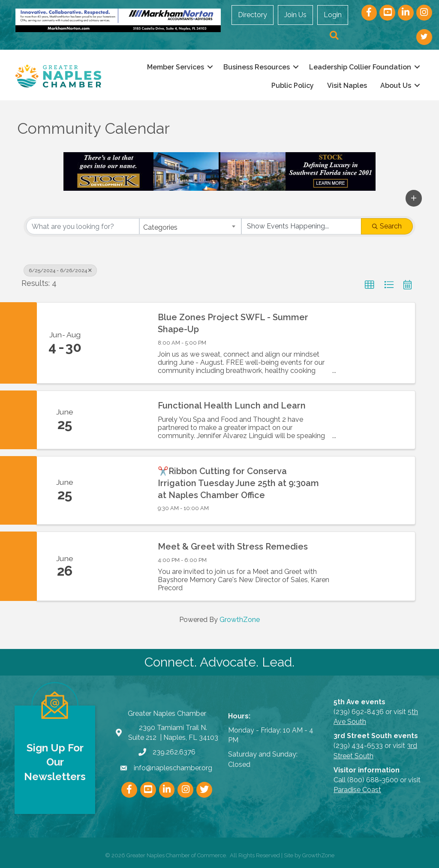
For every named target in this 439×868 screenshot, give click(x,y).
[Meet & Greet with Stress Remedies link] (121, 566)
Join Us (296, 15)
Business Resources (255, 67)
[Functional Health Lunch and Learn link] (121, 420)
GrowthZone (240, 620)
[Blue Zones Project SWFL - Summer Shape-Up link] (121, 342)
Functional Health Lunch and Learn (232, 405)
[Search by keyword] (83, 226)
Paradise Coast (357, 790)
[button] (414, 198)
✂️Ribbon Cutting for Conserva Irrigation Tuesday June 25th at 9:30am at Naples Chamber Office (238, 483)
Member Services (174, 67)
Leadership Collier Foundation (358, 67)
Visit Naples (345, 86)
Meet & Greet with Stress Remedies (233, 547)
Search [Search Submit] (387, 226)
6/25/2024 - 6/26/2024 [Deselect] (60, 270)
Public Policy (291, 86)
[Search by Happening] (301, 226)
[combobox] (190, 226)
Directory (253, 15)
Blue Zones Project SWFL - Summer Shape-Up (233, 323)
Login (334, 15)
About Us (394, 86)
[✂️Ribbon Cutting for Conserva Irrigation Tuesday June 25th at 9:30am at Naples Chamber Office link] (121, 490)
